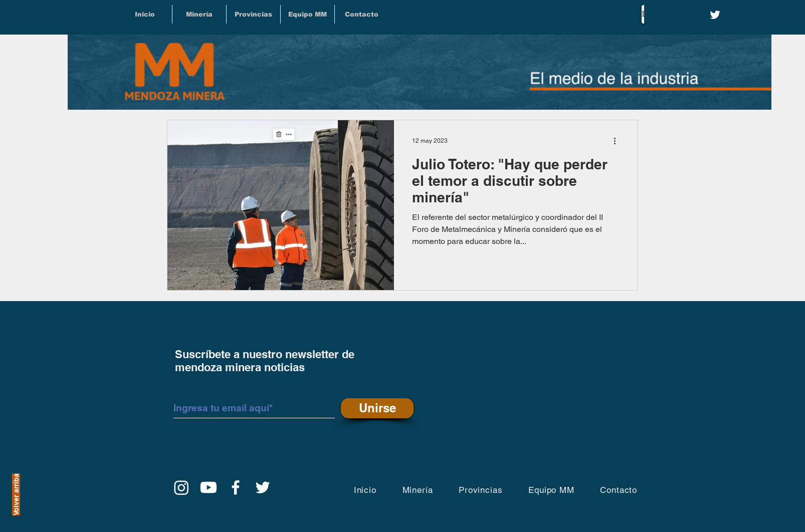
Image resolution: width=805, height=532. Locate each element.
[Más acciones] (618, 141)
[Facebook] (236, 487)
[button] (253, 14)
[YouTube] (209, 487)
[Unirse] (377, 408)
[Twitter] (715, 15)
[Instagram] (181, 487)
